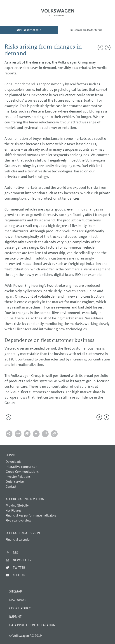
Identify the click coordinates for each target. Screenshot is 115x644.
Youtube (20, 575)
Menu (17, 15)
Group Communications (22, 472)
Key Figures (13, 510)
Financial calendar (18, 539)
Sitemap (16, 591)
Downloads (13, 462)
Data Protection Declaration (32, 625)
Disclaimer (18, 600)
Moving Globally (17, 505)
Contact (11, 487)
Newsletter (22, 560)
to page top (8, 417)
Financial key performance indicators (31, 515)
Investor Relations (18, 477)
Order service (15, 482)
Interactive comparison (21, 467)
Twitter (19, 568)
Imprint (15, 617)
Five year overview (18, 520)
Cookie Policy (20, 608)
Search (98, 15)
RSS (15, 553)
